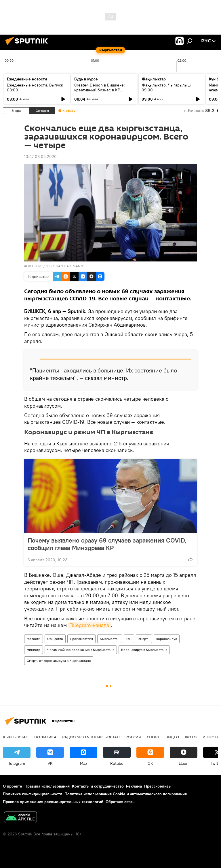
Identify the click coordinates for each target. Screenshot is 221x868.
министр (34, 650)
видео (172, 737)
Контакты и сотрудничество (98, 786)
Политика (45, 737)
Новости (34, 639)
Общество (55, 639)
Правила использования (47, 786)
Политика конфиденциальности (33, 794)
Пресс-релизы (158, 786)
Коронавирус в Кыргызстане (144, 650)
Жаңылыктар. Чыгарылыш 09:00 (166, 87)
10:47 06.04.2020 (40, 157)
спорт (153, 737)
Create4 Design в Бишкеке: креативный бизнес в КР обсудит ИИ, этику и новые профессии (100, 92)
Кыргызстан (110, 639)
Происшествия (81, 639)
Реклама (134, 786)
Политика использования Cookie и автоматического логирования (126, 794)
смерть (144, 639)
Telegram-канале (89, 625)
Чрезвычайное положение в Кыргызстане (81, 650)
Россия (133, 737)
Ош (129, 639)
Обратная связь (120, 802)
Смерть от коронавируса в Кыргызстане (59, 661)
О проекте (13, 786)
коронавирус (167, 639)
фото (191, 737)
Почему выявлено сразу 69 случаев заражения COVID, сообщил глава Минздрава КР (107, 544)
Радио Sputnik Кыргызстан (91, 737)
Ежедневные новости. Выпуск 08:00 (35, 87)
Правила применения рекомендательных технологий (53, 802)
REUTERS (35, 266)
